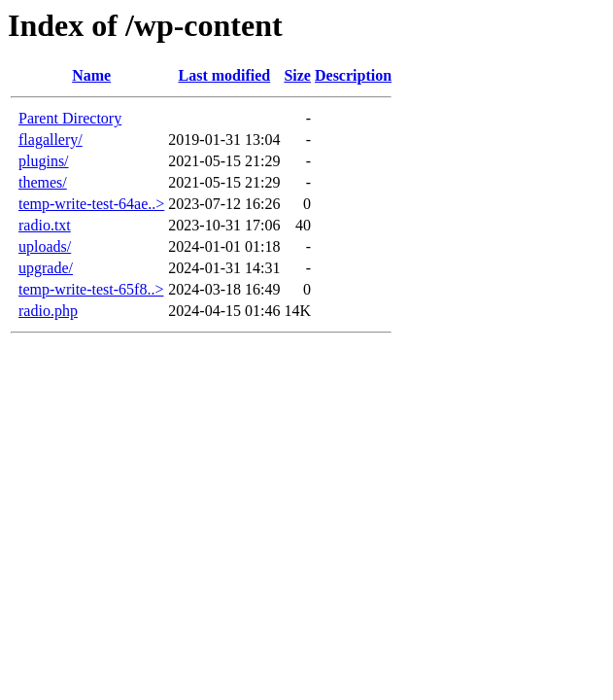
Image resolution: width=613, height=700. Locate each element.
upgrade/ (46, 268)
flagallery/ (51, 140)
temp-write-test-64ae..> (91, 204)
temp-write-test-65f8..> (91, 289)
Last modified (225, 75)
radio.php (48, 311)
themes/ (43, 182)
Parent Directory (70, 118)
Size (297, 75)
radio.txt (45, 225)
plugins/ (44, 161)
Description (353, 75)
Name (91, 75)
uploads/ (45, 246)
